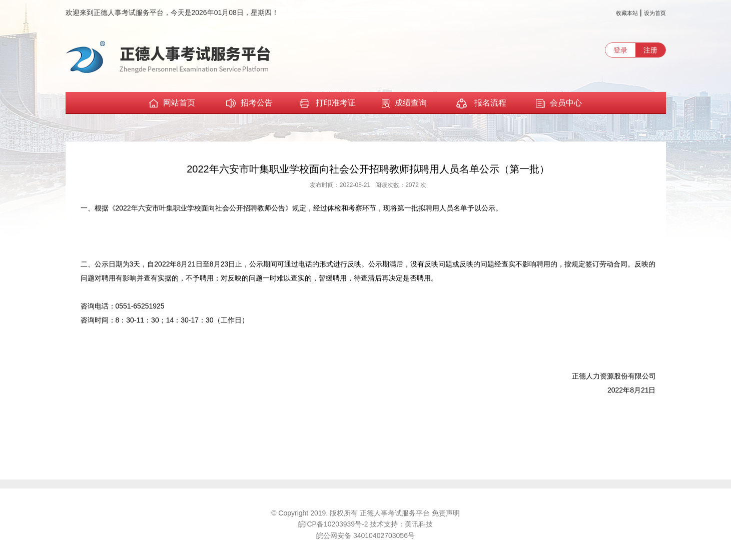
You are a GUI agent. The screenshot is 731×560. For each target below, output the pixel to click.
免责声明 (446, 513)
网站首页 (172, 103)
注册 (650, 50)
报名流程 (481, 103)
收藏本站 (627, 13)
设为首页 (655, 13)
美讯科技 (419, 524)
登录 (620, 50)
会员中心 (559, 103)
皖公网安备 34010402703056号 (365, 535)
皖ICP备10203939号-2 (334, 524)
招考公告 (249, 103)
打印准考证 (327, 103)
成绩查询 (404, 103)
